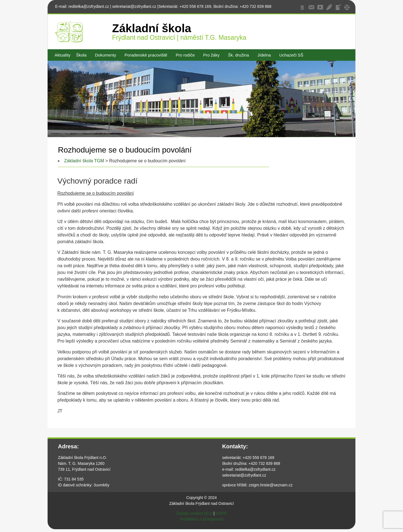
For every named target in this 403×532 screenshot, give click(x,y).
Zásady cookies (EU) (194, 513)
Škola (81, 55)
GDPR (221, 513)
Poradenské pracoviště (146, 55)
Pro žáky (211, 55)
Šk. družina (238, 55)
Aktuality (63, 55)
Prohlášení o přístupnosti (202, 519)
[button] (83, 55)
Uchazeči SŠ (291, 55)
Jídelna (264, 55)
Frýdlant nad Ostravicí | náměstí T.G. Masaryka (179, 38)
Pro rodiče (185, 55)
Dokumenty (106, 55)
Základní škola (152, 28)
